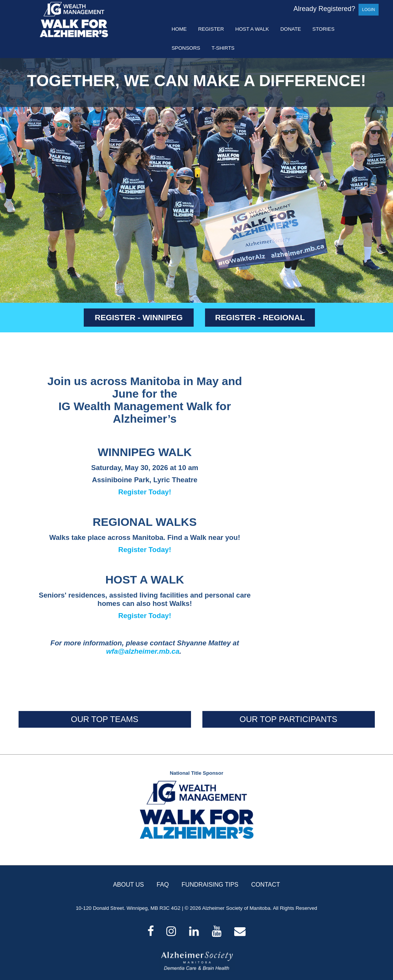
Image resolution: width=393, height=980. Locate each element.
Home (179, 29)
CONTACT (266, 885)
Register (211, 29)
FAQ (163, 885)
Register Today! (145, 492)
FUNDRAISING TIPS (210, 885)
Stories (323, 29)
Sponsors (186, 48)
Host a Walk (252, 29)
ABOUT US (128, 885)
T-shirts (223, 48)
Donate (291, 29)
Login (368, 9)
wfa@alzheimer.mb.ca (143, 651)
